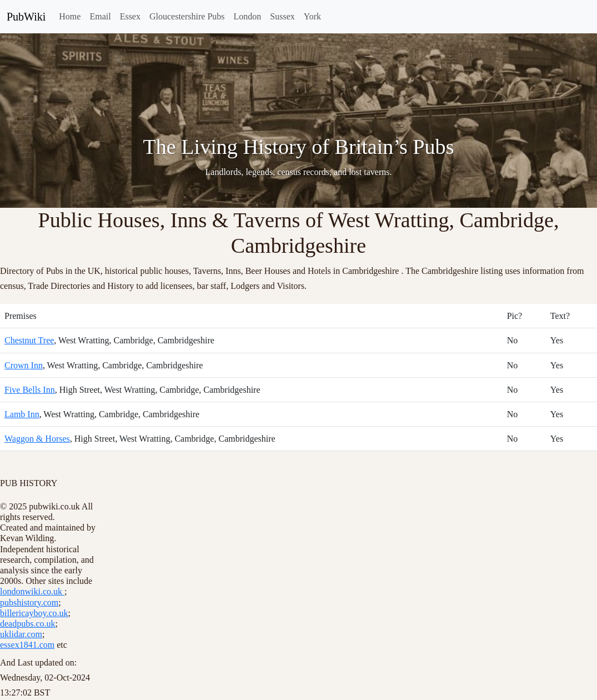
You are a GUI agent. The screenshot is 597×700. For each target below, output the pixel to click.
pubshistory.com (29, 602)
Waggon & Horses (37, 439)
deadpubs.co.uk (28, 624)
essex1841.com (27, 645)
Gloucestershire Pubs (187, 16)
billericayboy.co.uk (34, 613)
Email (100, 16)
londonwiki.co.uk (32, 591)
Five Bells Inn (30, 390)
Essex (130, 16)
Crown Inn (24, 365)
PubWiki (26, 17)
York (312, 16)
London (248, 16)
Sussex (282, 16)
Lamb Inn (22, 414)
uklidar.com (21, 634)
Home (70, 16)
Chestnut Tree (29, 340)
